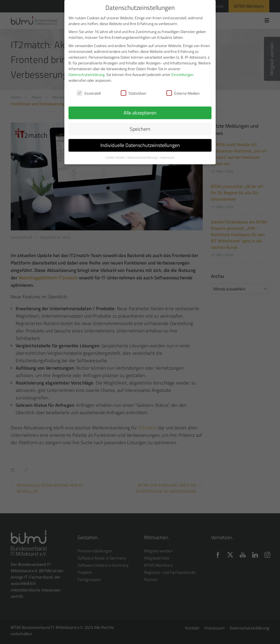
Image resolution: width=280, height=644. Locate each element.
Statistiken (134, 90)
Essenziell (89, 90)
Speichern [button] (140, 126)
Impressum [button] (167, 155)
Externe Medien (183, 90)
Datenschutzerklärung (87, 72)
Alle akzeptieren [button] (140, 110)
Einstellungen (182, 72)
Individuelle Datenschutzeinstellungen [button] (140, 142)
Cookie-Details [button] (115, 155)
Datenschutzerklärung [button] (142, 155)
